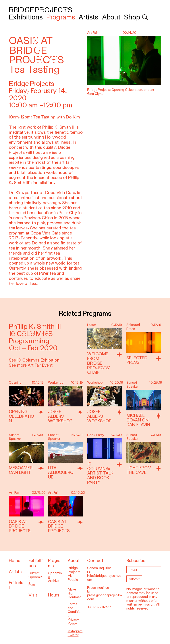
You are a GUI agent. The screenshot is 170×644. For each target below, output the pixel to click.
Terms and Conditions (75, 610)
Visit (33, 595)
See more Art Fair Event (31, 365)
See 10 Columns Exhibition (34, 360)
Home (14, 561)
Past (32, 585)
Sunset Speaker (132, 384)
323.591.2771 (102, 607)
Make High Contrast (74, 593)
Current (34, 573)
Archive (54, 581)
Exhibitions (26, 17)
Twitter (73, 635)
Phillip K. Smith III (35, 327)
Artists (88, 17)
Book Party (96, 435)
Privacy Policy (73, 621)
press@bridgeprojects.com (105, 597)
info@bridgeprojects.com (104, 578)
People (73, 580)
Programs (61, 17)
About (111, 17)
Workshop (56, 383)
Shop (132, 17)
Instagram (75, 631)
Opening (15, 383)
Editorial (16, 585)
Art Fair (14, 493)
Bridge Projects (41, 10)
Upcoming (35, 579)
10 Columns (31, 334)
